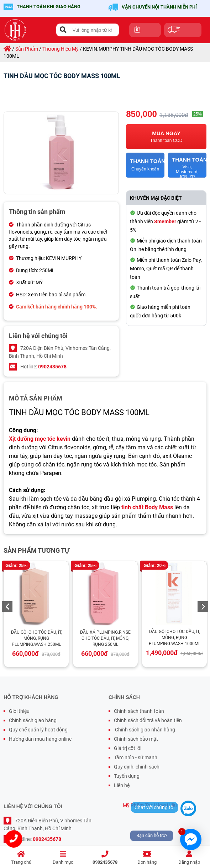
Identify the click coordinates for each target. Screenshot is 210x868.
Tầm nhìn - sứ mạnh (136, 757)
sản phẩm (27, 49)
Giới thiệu (19, 711)
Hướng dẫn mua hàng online (40, 739)
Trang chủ (21, 858)
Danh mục (63, 858)
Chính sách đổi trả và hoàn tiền (148, 720)
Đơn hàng (147, 858)
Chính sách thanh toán (139, 711)
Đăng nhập (189, 858)
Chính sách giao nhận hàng (145, 730)
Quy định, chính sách (137, 767)
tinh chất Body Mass (147, 507)
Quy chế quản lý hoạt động (38, 730)
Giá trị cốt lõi (128, 748)
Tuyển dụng (127, 776)
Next (203, 607)
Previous (7, 607)
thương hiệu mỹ (61, 49)
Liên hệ (122, 785)
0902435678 (105, 858)
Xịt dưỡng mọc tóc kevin (40, 439)
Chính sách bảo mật (136, 739)
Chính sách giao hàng (33, 720)
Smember (165, 221)
